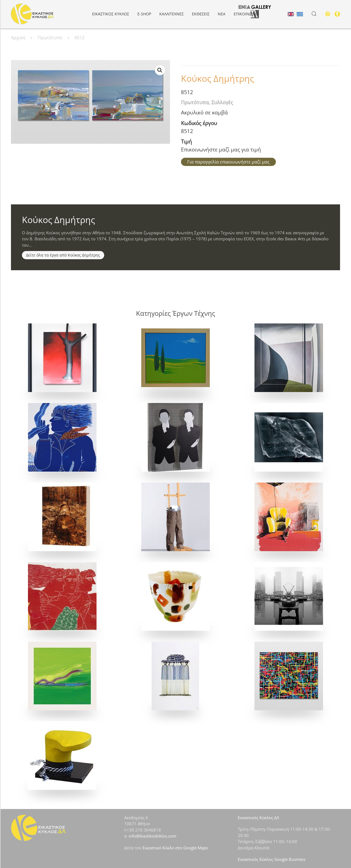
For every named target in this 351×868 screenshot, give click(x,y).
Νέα (222, 14)
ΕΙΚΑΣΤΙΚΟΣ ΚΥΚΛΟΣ (111, 14)
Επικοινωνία (246, 14)
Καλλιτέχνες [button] (172, 14)
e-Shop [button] (144, 14)
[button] (314, 14)
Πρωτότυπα (195, 102)
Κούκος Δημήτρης (217, 78)
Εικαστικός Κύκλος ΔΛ (258, 818)
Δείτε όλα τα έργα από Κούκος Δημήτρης (63, 255)
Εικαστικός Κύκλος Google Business (272, 859)
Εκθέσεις (201, 14)
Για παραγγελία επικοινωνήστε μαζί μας (228, 162)
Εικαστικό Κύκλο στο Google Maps (175, 848)
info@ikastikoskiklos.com (152, 836)
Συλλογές (222, 102)
